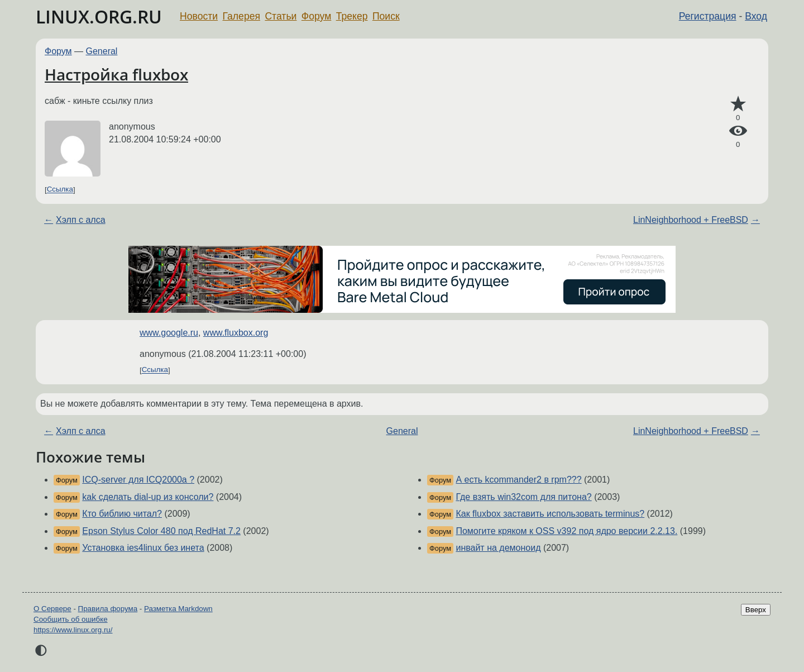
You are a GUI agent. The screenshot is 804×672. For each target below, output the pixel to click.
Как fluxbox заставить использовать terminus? (550, 514)
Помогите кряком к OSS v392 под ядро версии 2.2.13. (566, 531)
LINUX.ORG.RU (99, 16)
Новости (199, 16)
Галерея (241, 16)
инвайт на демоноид (498, 548)
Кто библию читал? (122, 514)
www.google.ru (169, 333)
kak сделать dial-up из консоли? (148, 497)
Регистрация (708, 16)
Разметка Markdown (178, 609)
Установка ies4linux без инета (143, 548)
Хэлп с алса (81, 220)
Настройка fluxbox (116, 74)
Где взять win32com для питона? (523, 497)
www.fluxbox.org (236, 333)
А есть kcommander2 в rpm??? (518, 480)
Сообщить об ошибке (71, 619)
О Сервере (52, 609)
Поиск (386, 16)
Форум (316, 16)
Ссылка (60, 190)
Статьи (281, 16)
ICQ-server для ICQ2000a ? (138, 480)
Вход (756, 16)
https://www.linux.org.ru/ (73, 630)
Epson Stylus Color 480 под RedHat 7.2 (161, 531)
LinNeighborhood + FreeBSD (691, 220)
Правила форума (108, 609)
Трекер (352, 16)
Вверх (756, 610)
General (102, 51)
